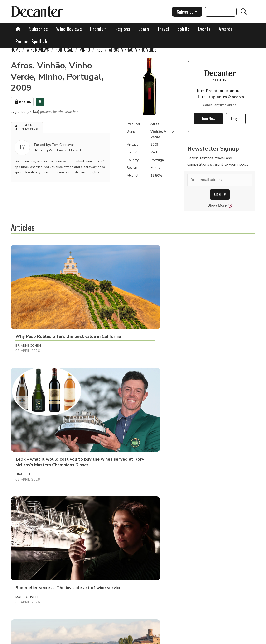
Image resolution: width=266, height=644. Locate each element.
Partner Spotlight (32, 41)
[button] (27, 127)
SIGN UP (220, 194)
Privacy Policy (161, 639)
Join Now (208, 119)
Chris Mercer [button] (108, 513)
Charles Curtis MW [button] (194, 513)
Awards (226, 29)
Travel (163, 29)
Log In (236, 119)
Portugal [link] (64, 50)
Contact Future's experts (96, 639)
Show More (220, 205)
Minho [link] (85, 50)
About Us (63, 639)
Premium (99, 29)
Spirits (184, 29)
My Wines (22, 101)
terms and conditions (194, 639)
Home (15, 50)
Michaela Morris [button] (191, 416)
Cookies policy (132, 639)
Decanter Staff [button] (29, 416)
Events (204, 29)
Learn (144, 29)
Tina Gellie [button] (105, 320)
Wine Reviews (69, 29)
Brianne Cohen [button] (28, 320)
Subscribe (39, 29)
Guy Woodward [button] (110, 416)
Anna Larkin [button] (26, 513)
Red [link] (99, 50)
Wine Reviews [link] (38, 50)
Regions (123, 29)
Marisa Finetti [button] (189, 320)
